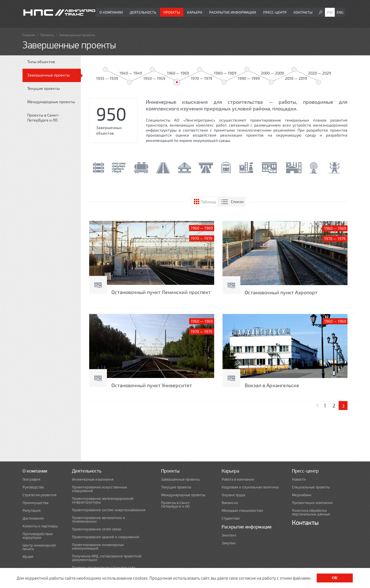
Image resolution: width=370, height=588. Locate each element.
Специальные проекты (311, 487)
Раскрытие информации (233, 12)
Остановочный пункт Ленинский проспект (161, 292)
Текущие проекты (43, 88)
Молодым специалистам (242, 511)
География (31, 479)
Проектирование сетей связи (97, 529)
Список (237, 202)
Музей (28, 557)
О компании (111, 12)
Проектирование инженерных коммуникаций (98, 547)
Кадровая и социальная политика (250, 487)
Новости (299, 479)
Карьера (195, 12)
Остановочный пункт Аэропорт (281, 292)
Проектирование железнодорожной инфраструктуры (103, 500)
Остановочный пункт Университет (152, 385)
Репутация (32, 511)
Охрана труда (233, 495)
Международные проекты (51, 102)
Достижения (33, 518)
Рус (330, 12)
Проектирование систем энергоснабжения (109, 510)
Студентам (231, 518)
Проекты (172, 12)
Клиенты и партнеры (40, 526)
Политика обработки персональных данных (311, 512)
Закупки (229, 543)
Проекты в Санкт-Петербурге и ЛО (43, 118)
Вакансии (230, 503)
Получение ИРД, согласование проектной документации (107, 558)
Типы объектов (41, 62)
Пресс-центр (275, 12)
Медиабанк (302, 495)
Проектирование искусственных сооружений (100, 489)
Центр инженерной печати (39, 547)
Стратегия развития (39, 495)
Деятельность (143, 12)
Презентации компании (312, 503)
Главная (29, 35)
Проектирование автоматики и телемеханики (98, 520)
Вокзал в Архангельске (272, 385)
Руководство (33, 487)
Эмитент (229, 535)
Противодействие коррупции (38, 536)
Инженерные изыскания (93, 479)
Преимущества (35, 503)
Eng (340, 12)
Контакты (303, 12)
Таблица (208, 202)
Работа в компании (238, 479)
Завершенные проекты (48, 75)
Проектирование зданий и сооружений (106, 537)
